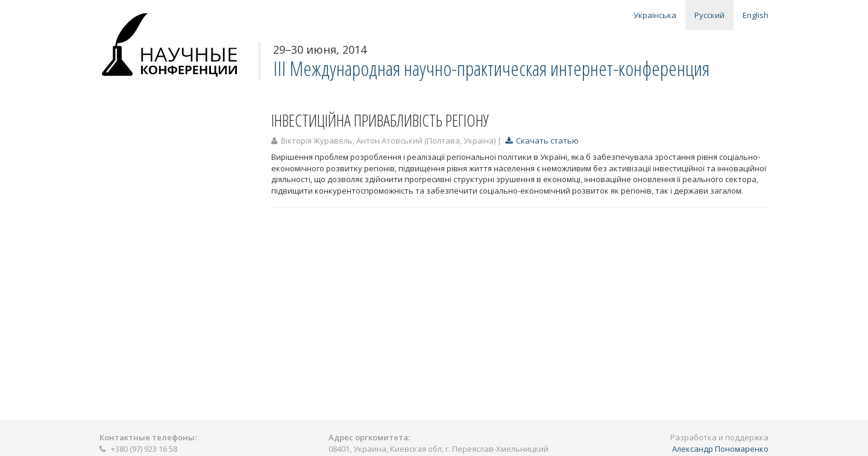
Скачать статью (542, 141)
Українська (655, 15)
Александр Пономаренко (720, 449)
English (756, 15)
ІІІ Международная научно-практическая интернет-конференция (491, 68)
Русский (709, 15)
